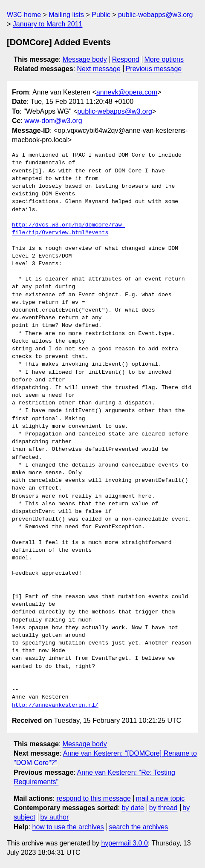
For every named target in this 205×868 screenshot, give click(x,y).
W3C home (24, 15)
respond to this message (93, 798)
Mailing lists (66, 15)
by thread (163, 808)
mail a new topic (160, 798)
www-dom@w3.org (53, 121)
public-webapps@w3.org (155, 15)
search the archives (139, 827)
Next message (99, 69)
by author (55, 817)
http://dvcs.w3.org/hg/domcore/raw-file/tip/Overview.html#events (68, 229)
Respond (126, 59)
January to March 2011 (48, 24)
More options (164, 59)
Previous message (154, 69)
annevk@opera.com (127, 92)
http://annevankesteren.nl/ (55, 705)
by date (133, 808)
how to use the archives (68, 827)
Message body (85, 59)
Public (101, 15)
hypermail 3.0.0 (124, 843)
